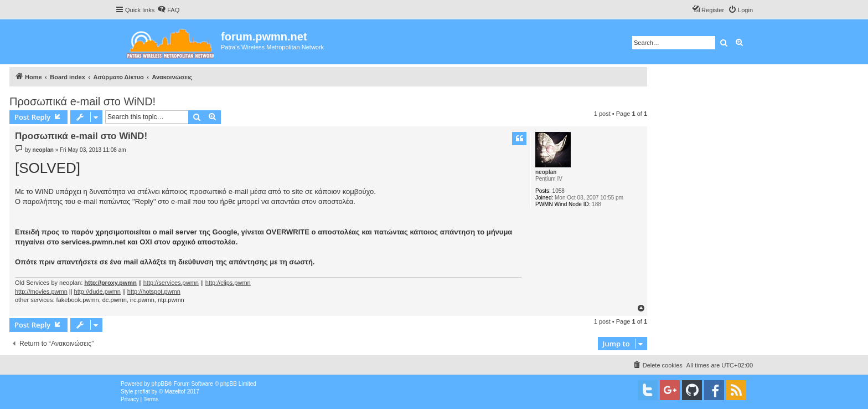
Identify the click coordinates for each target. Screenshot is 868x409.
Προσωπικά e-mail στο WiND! (82, 101)
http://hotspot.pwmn (154, 292)
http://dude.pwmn (97, 292)
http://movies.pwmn (41, 292)
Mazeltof (175, 392)
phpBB (160, 384)
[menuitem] (168, 10)
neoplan (546, 172)
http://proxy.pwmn (110, 283)
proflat (142, 392)
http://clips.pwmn (228, 283)
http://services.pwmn (171, 283)
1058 (559, 191)
